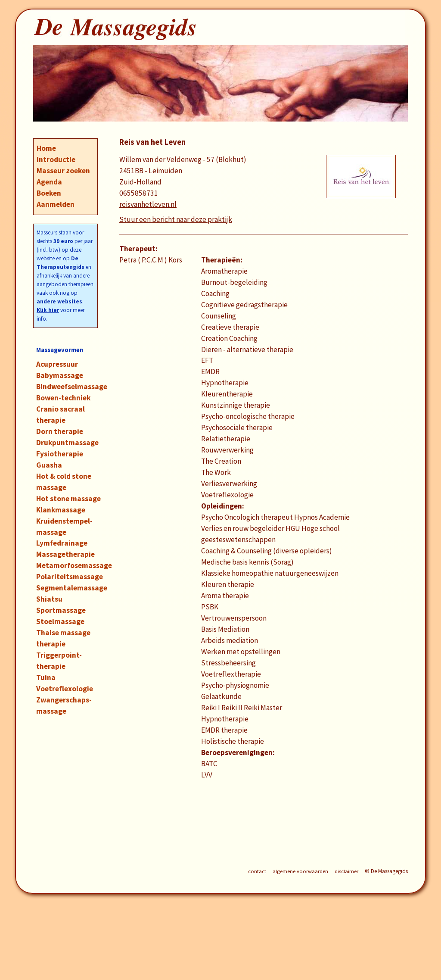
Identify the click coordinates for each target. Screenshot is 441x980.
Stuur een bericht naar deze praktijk (176, 219)
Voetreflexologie (65, 689)
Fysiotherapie (60, 454)
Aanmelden (56, 204)
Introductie (56, 159)
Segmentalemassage (72, 588)
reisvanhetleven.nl (148, 204)
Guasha (49, 465)
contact (257, 871)
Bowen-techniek (63, 398)
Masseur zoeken (63, 171)
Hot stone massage (68, 499)
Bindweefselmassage (72, 387)
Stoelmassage (60, 621)
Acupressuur (57, 364)
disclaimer (346, 871)
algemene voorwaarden (300, 871)
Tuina (46, 677)
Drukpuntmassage (67, 443)
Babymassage (60, 375)
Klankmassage (61, 510)
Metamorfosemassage (74, 565)
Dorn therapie (60, 431)
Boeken (49, 193)
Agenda (49, 182)
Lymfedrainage (62, 543)
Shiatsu (49, 599)
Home (46, 148)
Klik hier (48, 310)
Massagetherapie (65, 554)
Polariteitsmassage (70, 577)
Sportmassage (61, 610)
